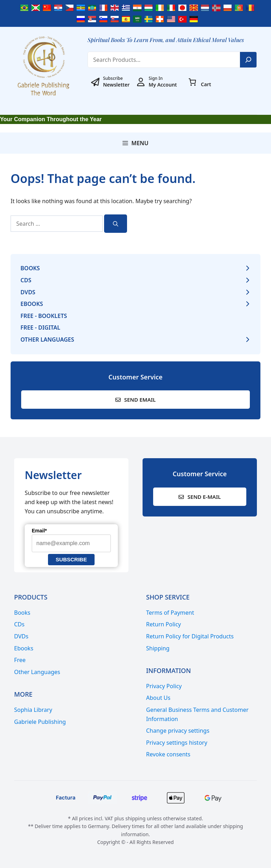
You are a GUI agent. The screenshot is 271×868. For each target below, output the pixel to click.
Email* (39, 531)
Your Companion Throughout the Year (51, 119)
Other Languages (47, 339)
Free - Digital (40, 327)
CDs (26, 280)
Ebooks (32, 304)
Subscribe (71, 559)
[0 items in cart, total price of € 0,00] (192, 82)
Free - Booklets (44, 316)
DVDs (28, 292)
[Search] (248, 60)
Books (30, 268)
